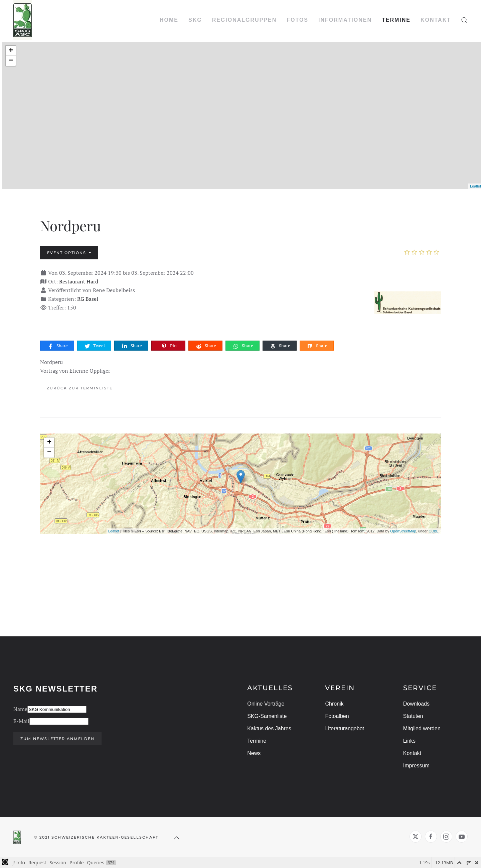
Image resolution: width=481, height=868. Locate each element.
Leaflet (475, 186)
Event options (67, 253)
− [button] (11, 61)
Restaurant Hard (79, 281)
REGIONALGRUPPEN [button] (245, 20)
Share (57, 346)
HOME (169, 20)
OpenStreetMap (403, 531)
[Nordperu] (408, 301)
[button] (464, 20)
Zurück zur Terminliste (80, 388)
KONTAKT (436, 20)
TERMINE (396, 20)
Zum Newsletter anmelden (56, 739)
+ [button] (11, 51)
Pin (169, 346)
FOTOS (297, 20)
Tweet (95, 346)
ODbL (433, 531)
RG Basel (88, 299)
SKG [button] (195, 20)
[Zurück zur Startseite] (23, 20)
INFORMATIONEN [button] (345, 20)
